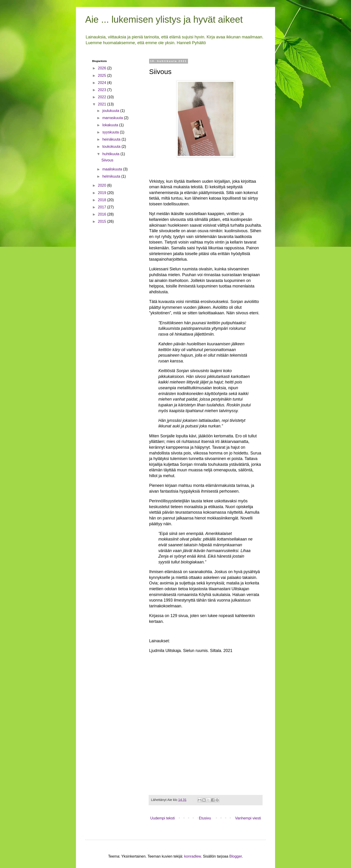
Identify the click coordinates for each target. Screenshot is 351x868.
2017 (103, 207)
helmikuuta (112, 176)
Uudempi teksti (163, 818)
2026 (103, 68)
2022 (103, 97)
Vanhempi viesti (248, 818)
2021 (103, 104)
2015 (103, 221)
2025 (103, 76)
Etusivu (205, 818)
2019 (103, 193)
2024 (103, 83)
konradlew (192, 856)
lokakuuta (111, 125)
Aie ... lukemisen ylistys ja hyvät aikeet (164, 19)
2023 (103, 90)
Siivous (107, 160)
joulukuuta (111, 111)
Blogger (235, 856)
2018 (103, 200)
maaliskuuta (113, 169)
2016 (103, 214)
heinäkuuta (112, 139)
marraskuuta (113, 118)
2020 (103, 185)
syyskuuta (111, 132)
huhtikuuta (111, 154)
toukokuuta (112, 147)
